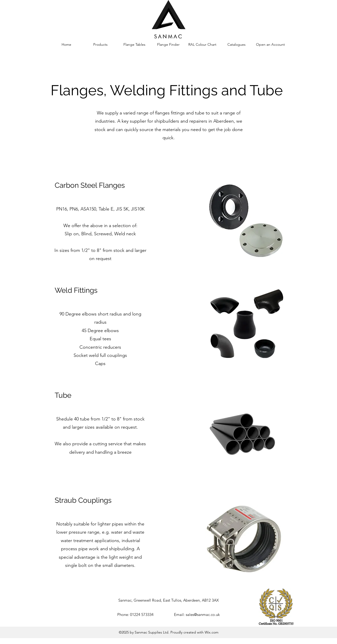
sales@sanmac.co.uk (203, 614)
